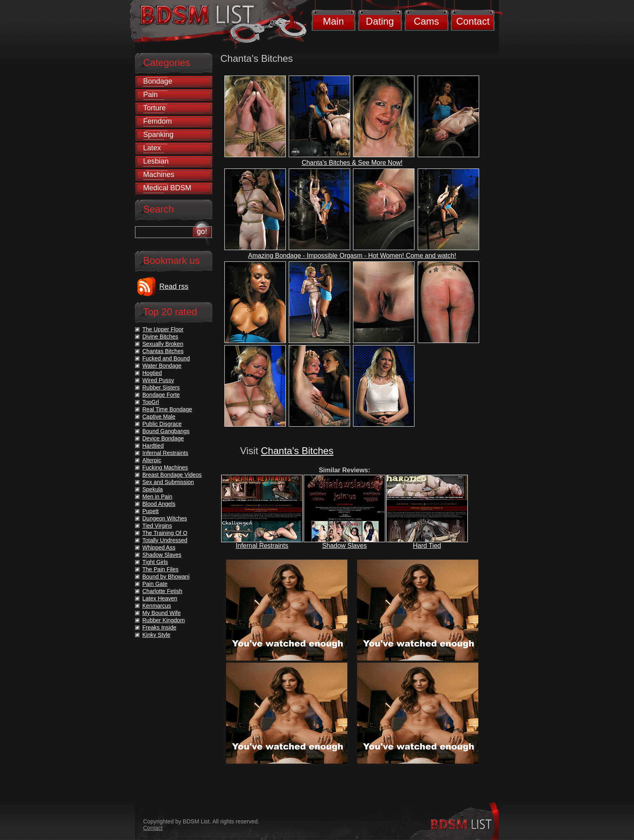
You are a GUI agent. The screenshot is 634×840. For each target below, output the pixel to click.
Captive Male (159, 417)
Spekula (153, 489)
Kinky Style (156, 635)
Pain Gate (155, 584)
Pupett (150, 511)
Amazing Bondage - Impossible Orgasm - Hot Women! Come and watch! (352, 256)
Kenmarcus (157, 606)
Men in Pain (157, 497)
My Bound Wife (162, 613)
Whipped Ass (159, 547)
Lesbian (156, 161)
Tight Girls (155, 562)
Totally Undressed (165, 540)
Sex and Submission (168, 482)
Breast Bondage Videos (172, 475)
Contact (473, 21)
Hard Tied (427, 546)
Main (333, 21)
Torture (154, 108)
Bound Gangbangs (166, 431)
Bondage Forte (161, 395)
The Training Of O (165, 533)
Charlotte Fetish (162, 591)
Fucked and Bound (166, 358)
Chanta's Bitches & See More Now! (352, 163)
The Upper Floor (163, 329)
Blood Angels (159, 504)
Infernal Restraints (262, 546)
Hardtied (153, 446)
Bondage (158, 81)
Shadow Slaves (344, 546)
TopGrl (151, 402)
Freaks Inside (159, 627)
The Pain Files (160, 569)
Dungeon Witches (165, 518)
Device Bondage (163, 438)
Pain (150, 95)
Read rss (174, 286)
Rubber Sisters (161, 387)
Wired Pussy (158, 380)
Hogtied (152, 373)
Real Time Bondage (167, 409)
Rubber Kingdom (164, 620)
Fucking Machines (165, 467)
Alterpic (152, 460)
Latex (152, 148)
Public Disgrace (162, 424)
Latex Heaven (160, 598)
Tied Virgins (157, 526)
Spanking (158, 135)
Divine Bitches (160, 337)
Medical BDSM (167, 188)
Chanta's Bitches (297, 451)
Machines (159, 175)
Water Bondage (162, 366)
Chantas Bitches (163, 351)
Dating (380, 21)
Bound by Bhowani (166, 577)
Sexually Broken (163, 344)
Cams (426, 21)
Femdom (157, 121)
